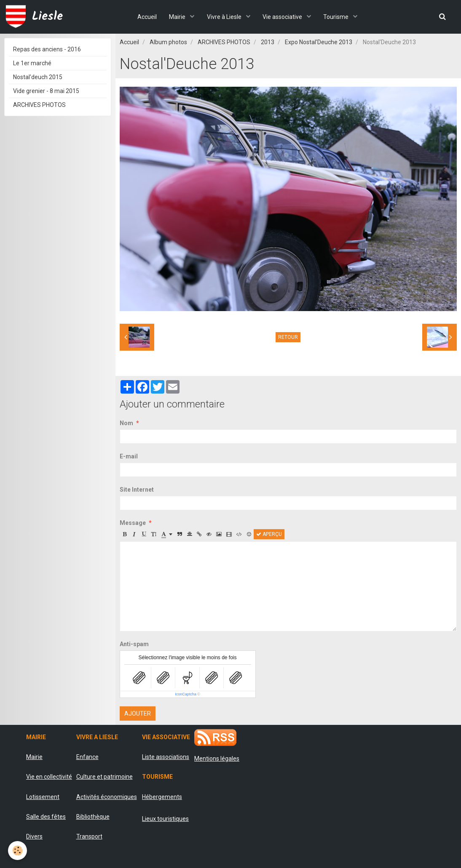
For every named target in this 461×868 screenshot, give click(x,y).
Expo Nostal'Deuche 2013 (319, 42)
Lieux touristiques (165, 819)
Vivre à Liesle (225, 17)
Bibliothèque (93, 817)
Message (133, 523)
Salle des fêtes (46, 817)
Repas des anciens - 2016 (47, 49)
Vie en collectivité (49, 777)
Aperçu (269, 534)
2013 (268, 42)
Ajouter (138, 714)
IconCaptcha (186, 694)
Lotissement (43, 797)
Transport (89, 836)
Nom (126, 423)
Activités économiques (107, 797)
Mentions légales (217, 759)
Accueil (147, 17)
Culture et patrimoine (105, 777)
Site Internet (137, 490)
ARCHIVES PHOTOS (224, 42)
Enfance (87, 757)
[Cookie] (18, 851)
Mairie (178, 17)
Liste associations (166, 757)
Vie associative (283, 17)
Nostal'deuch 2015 (38, 77)
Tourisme (337, 17)
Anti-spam (134, 644)
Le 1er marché (32, 63)
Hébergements (162, 797)
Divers (34, 836)
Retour (288, 337)
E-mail (129, 456)
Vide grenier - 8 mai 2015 (46, 91)
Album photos (168, 42)
